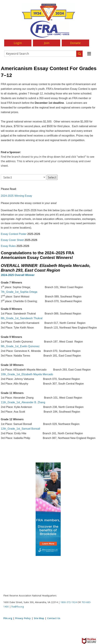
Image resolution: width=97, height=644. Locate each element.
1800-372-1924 (69, 602)
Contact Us (54, 618)
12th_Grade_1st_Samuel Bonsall (20, 429)
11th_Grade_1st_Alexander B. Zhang (23, 402)
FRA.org (8, 618)
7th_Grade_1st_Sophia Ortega (19, 292)
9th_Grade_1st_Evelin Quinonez (20, 346)
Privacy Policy (23, 618)
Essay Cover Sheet (12, 240)
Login (18, 43)
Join (47, 43)
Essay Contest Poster (14, 234)
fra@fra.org (18, 607)
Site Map (39, 618)
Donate (75, 43)
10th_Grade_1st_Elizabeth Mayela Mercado (27, 374)
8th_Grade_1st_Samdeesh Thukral (22, 318)
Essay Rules (8, 246)
